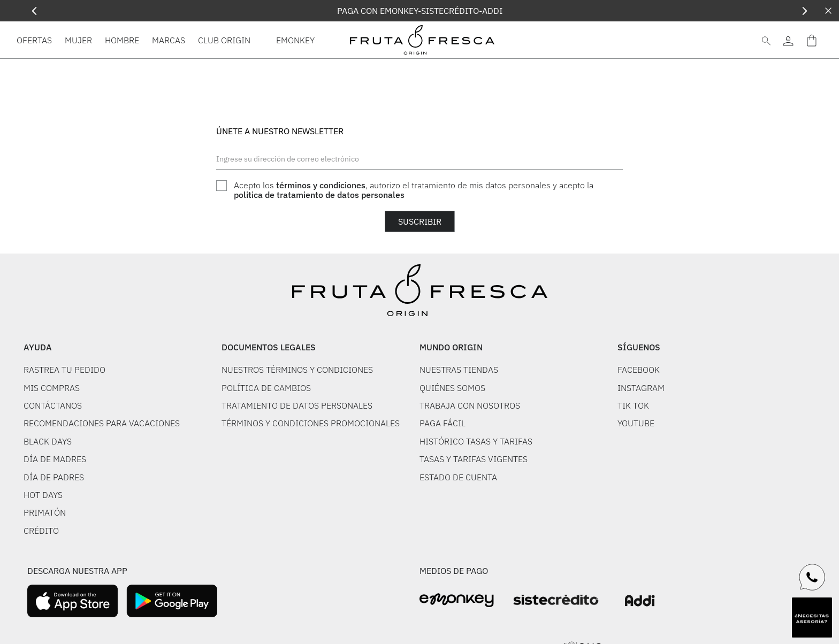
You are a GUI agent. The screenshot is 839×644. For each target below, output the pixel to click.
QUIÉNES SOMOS (452, 388)
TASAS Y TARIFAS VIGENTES (474, 459)
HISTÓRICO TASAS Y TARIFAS (476, 441)
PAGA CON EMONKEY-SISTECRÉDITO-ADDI (420, 11)
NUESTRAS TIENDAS (459, 370)
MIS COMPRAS (52, 388)
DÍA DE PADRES (54, 477)
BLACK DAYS (48, 441)
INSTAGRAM (641, 388)
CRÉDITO (41, 531)
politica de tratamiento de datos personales (319, 195)
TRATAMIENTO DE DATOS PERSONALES (297, 405)
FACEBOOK (639, 370)
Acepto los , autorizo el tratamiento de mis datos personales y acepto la (414, 190)
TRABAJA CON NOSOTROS (470, 405)
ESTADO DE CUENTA (458, 477)
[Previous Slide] (35, 11)
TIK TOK (633, 405)
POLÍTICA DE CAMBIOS (266, 388)
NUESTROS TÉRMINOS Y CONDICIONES (297, 370)
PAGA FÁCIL (443, 423)
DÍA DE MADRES (55, 459)
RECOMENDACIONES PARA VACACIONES (102, 423)
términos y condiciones (321, 185)
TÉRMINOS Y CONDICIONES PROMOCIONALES (311, 423)
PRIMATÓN (45, 512)
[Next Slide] (804, 11)
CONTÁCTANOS (53, 405)
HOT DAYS (43, 495)
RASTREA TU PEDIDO (64, 370)
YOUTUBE (636, 423)
